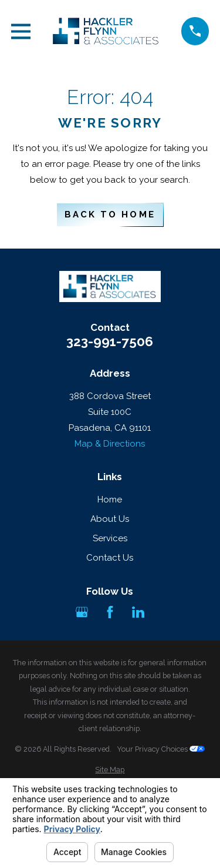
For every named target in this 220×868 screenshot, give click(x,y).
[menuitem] (110, 770)
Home (110, 500)
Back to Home (110, 215)
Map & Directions (110, 444)
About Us (110, 519)
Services (110, 538)
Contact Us (110, 558)
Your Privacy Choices (161, 749)
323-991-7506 (110, 342)
